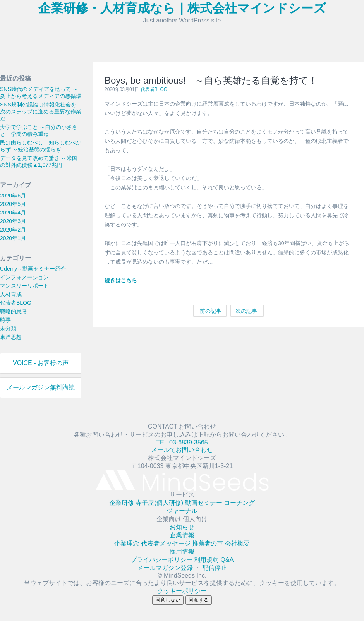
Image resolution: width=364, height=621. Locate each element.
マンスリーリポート (24, 286)
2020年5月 (13, 204)
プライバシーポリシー (162, 560)
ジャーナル (182, 511)
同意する (199, 600)
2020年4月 (13, 213)
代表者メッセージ (167, 543)
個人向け (195, 519)
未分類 (8, 328)
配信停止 (215, 568)
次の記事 (247, 311)
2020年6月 (13, 196)
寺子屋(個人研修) (160, 503)
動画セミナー (204, 503)
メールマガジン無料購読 (41, 387)
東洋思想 (11, 337)
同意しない (168, 600)
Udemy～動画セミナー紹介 (33, 269)
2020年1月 (13, 238)
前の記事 (210, 311)
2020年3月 (13, 221)
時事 (5, 320)
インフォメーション (24, 277)
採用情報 (182, 552)
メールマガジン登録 (166, 568)
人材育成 (11, 294)
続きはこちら (121, 280)
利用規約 (207, 560)
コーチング (239, 503)
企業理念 (127, 543)
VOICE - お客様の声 (41, 363)
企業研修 (122, 503)
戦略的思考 (14, 311)
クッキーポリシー (182, 591)
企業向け (170, 519)
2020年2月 (13, 230)
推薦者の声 (208, 543)
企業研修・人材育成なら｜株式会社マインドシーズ (182, 8)
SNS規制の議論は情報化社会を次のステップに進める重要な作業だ (41, 112)
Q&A (227, 560)
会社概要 (237, 543)
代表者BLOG (16, 303)
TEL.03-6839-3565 (182, 442)
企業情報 (182, 535)
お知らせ (182, 527)
